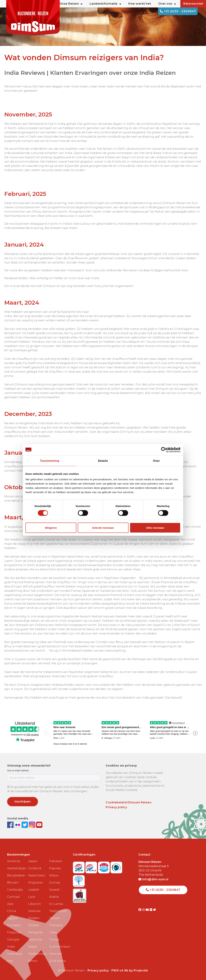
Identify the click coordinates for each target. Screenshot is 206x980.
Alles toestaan (155, 528)
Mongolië (35, 932)
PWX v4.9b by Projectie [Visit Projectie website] (130, 970)
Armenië (14, 861)
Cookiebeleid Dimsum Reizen (128, 802)
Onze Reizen (71, 4)
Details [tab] (103, 461)
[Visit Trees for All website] (79, 880)
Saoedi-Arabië (55, 893)
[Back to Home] (33, 18)
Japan (33, 861)
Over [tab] (156, 461)
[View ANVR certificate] (104, 866)
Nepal (33, 947)
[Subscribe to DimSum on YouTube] (39, 824)
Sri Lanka (56, 904)
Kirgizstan (36, 883)
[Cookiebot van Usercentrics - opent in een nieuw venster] (165, 450)
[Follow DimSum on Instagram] (33, 824)
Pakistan (56, 861)
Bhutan (13, 883)
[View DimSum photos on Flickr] (18, 824)
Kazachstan (37, 875)
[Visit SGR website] (79, 866)
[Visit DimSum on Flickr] (151, 910)
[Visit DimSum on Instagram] (144, 910)
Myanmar (35, 940)
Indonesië (15, 954)
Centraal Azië (14, 900)
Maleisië (34, 911)
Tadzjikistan (58, 911)
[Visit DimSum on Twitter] (155, 910)
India (11, 947)
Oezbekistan (37, 954)
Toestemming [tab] (50, 461)
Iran (10, 961)
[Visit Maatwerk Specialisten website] (80, 895)
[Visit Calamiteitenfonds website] (116, 866)
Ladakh (34, 890)
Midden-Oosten (34, 922)
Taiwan (55, 918)
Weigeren (51, 528)
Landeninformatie (105, 4)
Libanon (35, 904)
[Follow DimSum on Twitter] (25, 824)
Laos (32, 897)
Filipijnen (14, 932)
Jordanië (35, 868)
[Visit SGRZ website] (92, 866)
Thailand (56, 925)
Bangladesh (16, 875)
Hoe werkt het (140, 4)
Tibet (53, 932)
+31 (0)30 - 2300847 (178, 11)
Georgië (13, 940)
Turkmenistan (58, 947)
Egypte (12, 918)
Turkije (54, 940)
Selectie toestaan (103, 528)
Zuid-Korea (57, 961)
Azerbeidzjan (16, 868)
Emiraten (14, 925)
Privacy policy (116, 807)
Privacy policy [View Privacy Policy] (98, 970)
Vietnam (56, 954)
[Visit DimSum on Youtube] (148, 910)
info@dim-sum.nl (153, 879)
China (12, 911)
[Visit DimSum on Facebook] (11, 824)
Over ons (167, 4)
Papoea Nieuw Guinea (55, 875)
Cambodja (15, 890)
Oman (33, 961)
